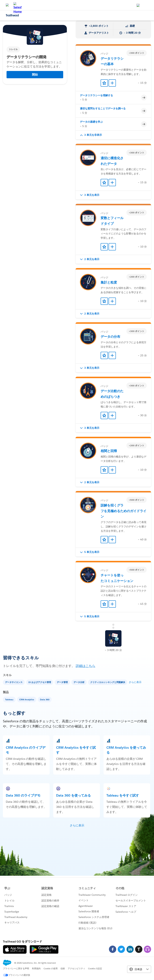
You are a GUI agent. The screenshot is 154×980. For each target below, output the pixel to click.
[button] (113, 135)
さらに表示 (135, 682)
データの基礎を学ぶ (91, 122)
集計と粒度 (109, 282)
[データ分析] (79, 682)
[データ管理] (63, 682)
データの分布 (110, 337)
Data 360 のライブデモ (23, 795)
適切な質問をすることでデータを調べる (103, 108)
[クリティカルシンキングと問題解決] (108, 682)
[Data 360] (45, 699)
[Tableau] (10, 699)
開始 (35, 75)
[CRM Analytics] (27, 699)
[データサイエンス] (14, 682)
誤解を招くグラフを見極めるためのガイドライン (123, 511)
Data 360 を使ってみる (73, 795)
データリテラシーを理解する (96, 95)
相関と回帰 (109, 451)
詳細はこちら (86, 666)
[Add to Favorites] (104, 83)
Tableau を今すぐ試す (123, 795)
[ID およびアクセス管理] (40, 682)
